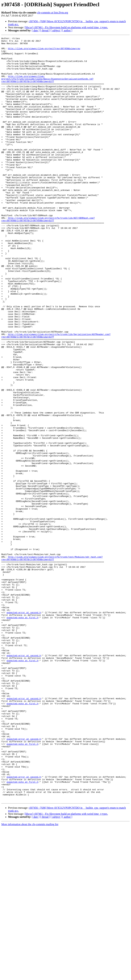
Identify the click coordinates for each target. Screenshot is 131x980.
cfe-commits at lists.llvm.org (53, 13)
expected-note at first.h (22, 734)
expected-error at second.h (24, 728)
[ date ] (36, 30)
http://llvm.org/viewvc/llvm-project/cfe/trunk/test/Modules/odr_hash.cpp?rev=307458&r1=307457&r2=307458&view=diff (52, 662)
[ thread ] (45, 30)
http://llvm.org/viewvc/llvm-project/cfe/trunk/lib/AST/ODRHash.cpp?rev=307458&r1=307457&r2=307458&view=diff (48, 256)
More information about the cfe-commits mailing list (30, 977)
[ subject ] (56, 30)
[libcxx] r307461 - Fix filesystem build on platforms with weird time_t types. (66, 27)
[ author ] (67, 30)
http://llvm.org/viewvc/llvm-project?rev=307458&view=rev (44, 51)
